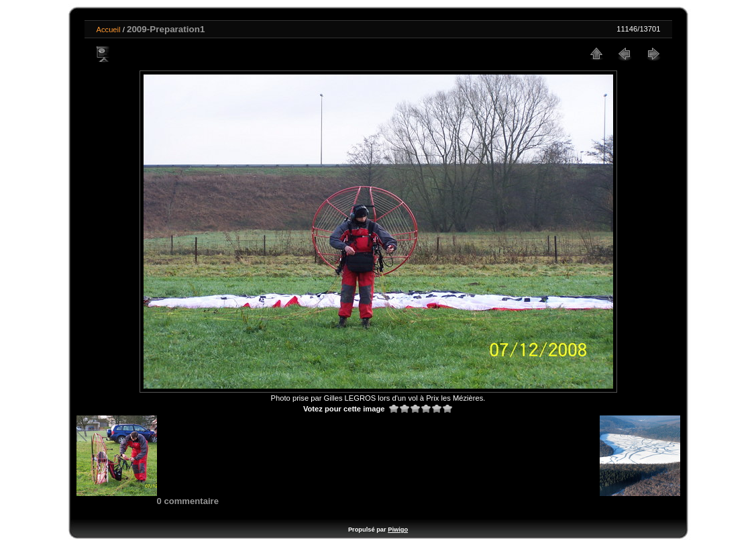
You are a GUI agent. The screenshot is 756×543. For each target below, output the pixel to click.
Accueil (109, 30)
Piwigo (398, 530)
